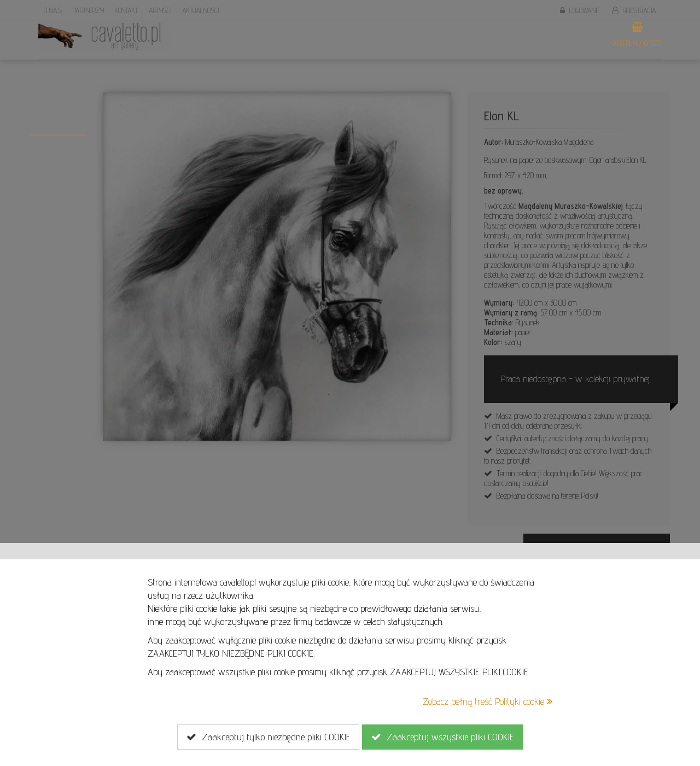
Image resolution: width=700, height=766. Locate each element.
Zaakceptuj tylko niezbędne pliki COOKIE (268, 737)
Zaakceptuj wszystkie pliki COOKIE (442, 737)
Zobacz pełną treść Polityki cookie (488, 701)
